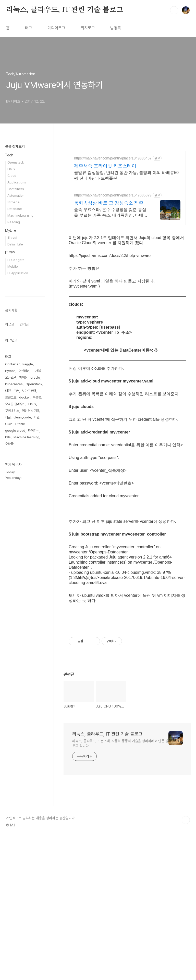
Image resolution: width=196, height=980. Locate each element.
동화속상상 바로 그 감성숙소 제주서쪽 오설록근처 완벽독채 (111, 203)
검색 (174, 10)
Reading (14, 222)
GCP (8, 577)
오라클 (9, 597)
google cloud (15, 584)
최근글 (10, 477)
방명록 (116, 28)
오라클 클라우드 (15, 557)
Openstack (16, 162)
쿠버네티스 (12, 564)
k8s (8, 590)
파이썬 (23, 531)
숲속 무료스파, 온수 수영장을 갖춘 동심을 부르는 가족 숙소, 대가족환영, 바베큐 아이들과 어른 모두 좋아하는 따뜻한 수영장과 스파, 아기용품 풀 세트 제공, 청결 (112, 213)
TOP (186, 963)
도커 (16, 544)
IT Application (18, 273)
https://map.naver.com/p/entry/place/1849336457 (113, 158)
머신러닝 (24, 524)
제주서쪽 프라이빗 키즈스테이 (105, 166)
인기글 (24, 477)
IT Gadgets (16, 260)
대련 (8, 544)
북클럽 (37, 550)
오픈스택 (11, 531)
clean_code (22, 570)
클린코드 (11, 550)
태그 (29, 28)
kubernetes (14, 537)
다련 (37, 570)
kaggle (28, 517)
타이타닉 (34, 584)
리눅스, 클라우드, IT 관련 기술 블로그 (65, 10)
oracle (35, 531)
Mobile (13, 266)
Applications (17, 182)
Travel (12, 238)
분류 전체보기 (15, 146)
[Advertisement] (127, 266)
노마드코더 (29, 544)
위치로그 (88, 28)
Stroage (14, 202)
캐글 (8, 570)
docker (24, 550)
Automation (16, 196)
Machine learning (26, 590)
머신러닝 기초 (31, 564)
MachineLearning (20, 215)
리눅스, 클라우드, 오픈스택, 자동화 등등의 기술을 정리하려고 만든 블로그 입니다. (120, 886)
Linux (11, 169)
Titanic (20, 577)
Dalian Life (15, 244)
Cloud (12, 176)
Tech (9, 155)
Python (10, 524)
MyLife (11, 230)
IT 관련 (10, 253)
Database (15, 209)
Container (12, 517)
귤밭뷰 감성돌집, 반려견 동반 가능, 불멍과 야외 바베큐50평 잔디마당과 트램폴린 (126, 175)
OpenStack (34, 537)
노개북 (37, 524)
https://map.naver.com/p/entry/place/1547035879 (113, 195)
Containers (16, 189)
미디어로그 (56, 28)
